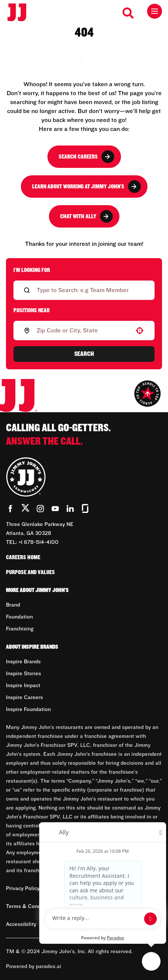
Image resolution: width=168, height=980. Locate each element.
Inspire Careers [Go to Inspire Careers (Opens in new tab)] (24, 698)
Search (84, 354)
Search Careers (86, 157)
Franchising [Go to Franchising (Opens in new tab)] (20, 629)
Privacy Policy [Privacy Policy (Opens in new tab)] (23, 889)
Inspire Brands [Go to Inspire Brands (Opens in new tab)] (23, 662)
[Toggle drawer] (155, 11)
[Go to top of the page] (147, 394)
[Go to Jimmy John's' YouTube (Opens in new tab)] (55, 508)
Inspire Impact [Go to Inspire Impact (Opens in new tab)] (23, 686)
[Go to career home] (21, 13)
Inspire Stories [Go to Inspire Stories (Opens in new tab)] (24, 674)
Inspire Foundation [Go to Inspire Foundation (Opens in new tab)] (28, 710)
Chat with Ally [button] (86, 216)
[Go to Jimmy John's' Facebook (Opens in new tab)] (10, 508)
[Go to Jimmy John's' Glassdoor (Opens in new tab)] (85, 508)
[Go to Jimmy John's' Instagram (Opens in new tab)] (40, 508)
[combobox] (83, 331)
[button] (140, 331)
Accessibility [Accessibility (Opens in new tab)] (21, 924)
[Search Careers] (128, 13)
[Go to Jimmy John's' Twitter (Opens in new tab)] (25, 509)
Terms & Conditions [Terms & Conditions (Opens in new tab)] (30, 907)
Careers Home (23, 557)
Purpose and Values (30, 572)
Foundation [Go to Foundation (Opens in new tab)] (19, 617)
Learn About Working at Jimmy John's (86, 187)
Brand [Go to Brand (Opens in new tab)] (13, 605)
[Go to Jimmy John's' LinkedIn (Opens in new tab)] (70, 508)
